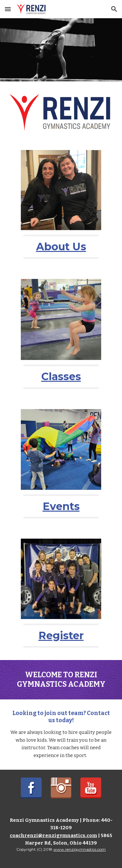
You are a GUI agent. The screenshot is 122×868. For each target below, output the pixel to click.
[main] (61, 247)
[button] (8, 9)
